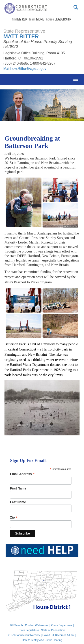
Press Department (62, 625)
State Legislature (29, 630)
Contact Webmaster (37, 625)
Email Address (22, 474)
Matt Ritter (21, 36)
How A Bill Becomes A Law (58, 635)
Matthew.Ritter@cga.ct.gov (25, 69)
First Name (18, 488)
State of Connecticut (53, 630)
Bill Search (16, 625)
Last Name (18, 502)
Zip (14, 518)
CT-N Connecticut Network (24, 635)
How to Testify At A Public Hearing (42, 640)
